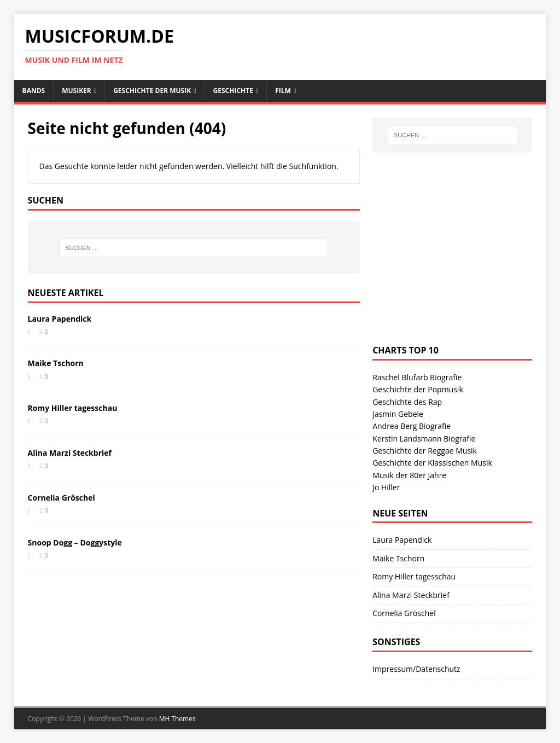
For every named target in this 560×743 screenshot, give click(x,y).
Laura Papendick (60, 319)
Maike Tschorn (56, 363)
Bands (34, 91)
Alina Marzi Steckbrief (70, 453)
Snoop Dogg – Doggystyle (75, 542)
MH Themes (177, 719)
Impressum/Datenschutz (416, 669)
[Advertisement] (454, 259)
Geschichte (233, 91)
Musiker (77, 91)
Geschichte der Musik (152, 91)
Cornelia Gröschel (62, 498)
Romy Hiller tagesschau (73, 408)
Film (283, 91)
